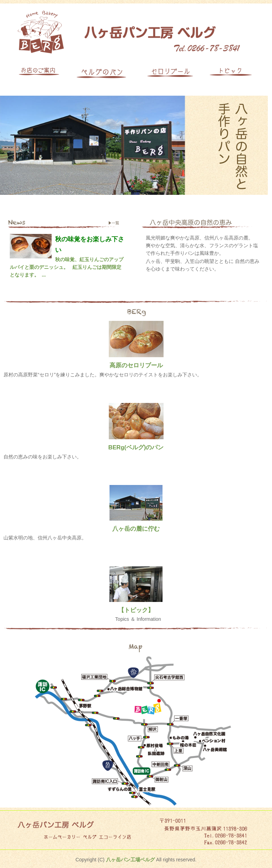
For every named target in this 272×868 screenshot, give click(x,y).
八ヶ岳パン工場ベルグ (130, 860)
